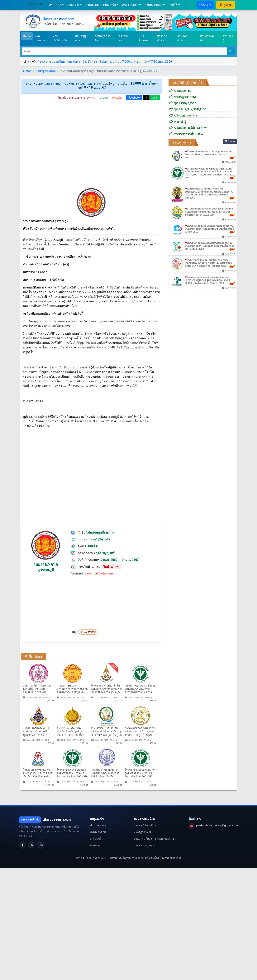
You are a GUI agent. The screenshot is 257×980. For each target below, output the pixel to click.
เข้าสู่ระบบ (226, 5)
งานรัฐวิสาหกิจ (60, 38)
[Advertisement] (91, 145)
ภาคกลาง (73, 5)
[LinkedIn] (41, 845)
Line (155, 98)
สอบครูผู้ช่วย (80, 38)
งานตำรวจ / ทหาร (145, 845)
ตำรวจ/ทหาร (123, 38)
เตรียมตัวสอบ (98, 832)
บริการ (204, 5)
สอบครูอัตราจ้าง (103, 38)
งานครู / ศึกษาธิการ (146, 825)
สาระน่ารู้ (228, 38)
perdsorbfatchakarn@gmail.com (217, 825)
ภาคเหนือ (55, 5)
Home (28, 36)
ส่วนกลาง (36, 4)
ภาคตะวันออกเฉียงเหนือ (101, 5)
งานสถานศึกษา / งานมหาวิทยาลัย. (154, 839)
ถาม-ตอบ (95, 845)
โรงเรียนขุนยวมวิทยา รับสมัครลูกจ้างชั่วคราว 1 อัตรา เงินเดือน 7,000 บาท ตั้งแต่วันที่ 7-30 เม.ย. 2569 (105, 62)
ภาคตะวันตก (130, 5)
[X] (32, 845)
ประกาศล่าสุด (98, 825)
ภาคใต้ (173, 5)
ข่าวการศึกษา (162, 38)
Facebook (134, 98)
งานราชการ (40, 38)
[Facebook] (22, 845)
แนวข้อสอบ (143, 38)
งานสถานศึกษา (183, 38)
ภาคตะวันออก (153, 5)
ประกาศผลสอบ (207, 38)
